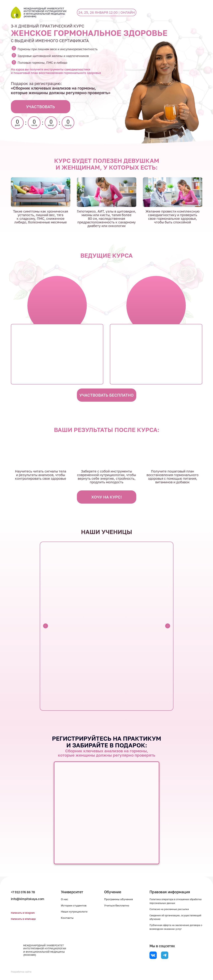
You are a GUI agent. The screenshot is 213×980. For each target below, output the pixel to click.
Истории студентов (77, 905)
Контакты (71, 918)
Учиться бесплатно (118, 905)
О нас (68, 899)
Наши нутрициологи (78, 912)
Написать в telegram (24, 913)
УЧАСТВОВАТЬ (41, 107)
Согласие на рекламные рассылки (172, 909)
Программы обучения (120, 899)
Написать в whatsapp (25, 919)
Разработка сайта (23, 972)
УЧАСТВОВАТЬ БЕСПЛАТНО (106, 395)
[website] (153, 955)
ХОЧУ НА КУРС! (106, 497)
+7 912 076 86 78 (25, 892)
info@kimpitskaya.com (30, 899)
